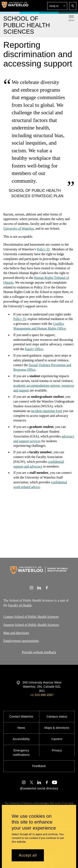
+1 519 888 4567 (42, 695)
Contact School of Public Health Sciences (31, 617)
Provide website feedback (39, 652)
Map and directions (16, 633)
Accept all (28, 855)
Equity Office (34, 349)
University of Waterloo (19, 228)
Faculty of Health (20, 605)
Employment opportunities (21, 641)
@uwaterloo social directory (39, 788)
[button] (57, 6)
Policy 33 (43, 249)
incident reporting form (46, 411)
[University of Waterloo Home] (15, 6)
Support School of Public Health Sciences (31, 625)
